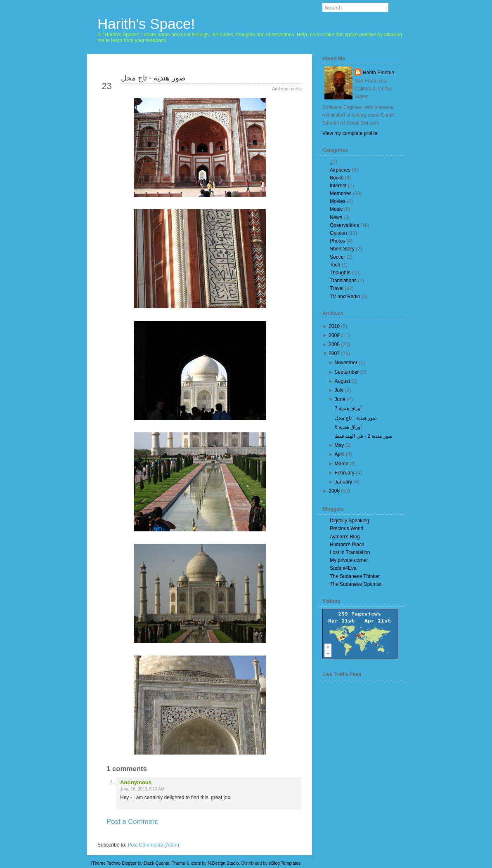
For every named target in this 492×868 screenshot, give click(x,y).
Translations (343, 281)
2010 (334, 326)
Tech (335, 265)
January (344, 482)
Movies (338, 201)
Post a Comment (132, 822)
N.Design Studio (223, 863)
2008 (334, 344)
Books (337, 178)
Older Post (282, 836)
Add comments (287, 89)
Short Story (342, 249)
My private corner (349, 560)
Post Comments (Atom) (153, 845)
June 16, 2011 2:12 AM (142, 789)
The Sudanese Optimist (356, 584)
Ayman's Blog (345, 537)
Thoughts (340, 273)
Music (336, 209)
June (340, 399)
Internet (338, 186)
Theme (179, 863)
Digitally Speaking (349, 521)
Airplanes (340, 170)
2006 (334, 491)
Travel (337, 288)
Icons (195, 863)
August (342, 381)
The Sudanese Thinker (355, 576)
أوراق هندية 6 (348, 427)
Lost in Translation (350, 552)
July (339, 390)
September (347, 372)
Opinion (338, 233)
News (336, 217)
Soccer (337, 257)
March (342, 464)
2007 (334, 354)
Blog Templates (286, 863)
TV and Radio (345, 297)
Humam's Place (347, 545)
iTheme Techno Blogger (114, 863)
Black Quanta (157, 863)
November (346, 363)
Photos (337, 241)
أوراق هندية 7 (348, 408)
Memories (341, 193)
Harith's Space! (146, 24)
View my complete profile (350, 133)
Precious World (347, 528)
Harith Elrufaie (378, 73)
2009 (334, 335)
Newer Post (118, 836)
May (339, 445)
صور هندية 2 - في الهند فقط (364, 436)
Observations (344, 225)
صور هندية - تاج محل (153, 78)
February (345, 473)
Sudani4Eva (343, 568)
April (340, 454)
